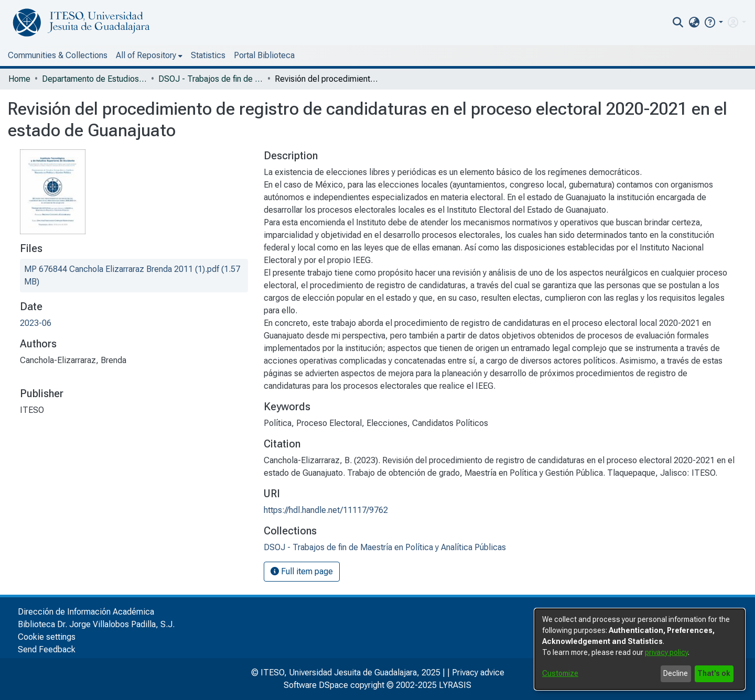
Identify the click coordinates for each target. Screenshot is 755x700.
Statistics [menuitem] (208, 55)
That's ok (714, 673)
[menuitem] (694, 23)
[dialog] (640, 649)
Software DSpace (316, 685)
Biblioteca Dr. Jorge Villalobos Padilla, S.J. (96, 624)
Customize (560, 673)
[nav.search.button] (678, 23)
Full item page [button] (302, 571)
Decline (676, 673)
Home (19, 79)
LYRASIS (455, 685)
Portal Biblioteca (264, 55)
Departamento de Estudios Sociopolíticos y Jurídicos (94, 79)
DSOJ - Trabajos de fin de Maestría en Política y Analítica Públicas (211, 79)
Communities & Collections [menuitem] (58, 55)
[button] (713, 22)
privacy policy (666, 652)
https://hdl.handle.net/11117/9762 (326, 510)
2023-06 (36, 323)
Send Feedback (47, 649)
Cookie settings (47, 637)
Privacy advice (478, 672)
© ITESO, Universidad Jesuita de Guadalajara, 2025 (346, 672)
